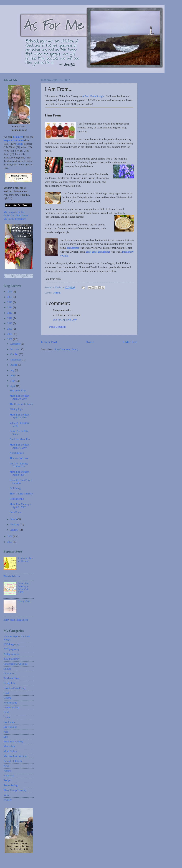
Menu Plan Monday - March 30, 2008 (24, 588)
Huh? (6, 712)
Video (7, 795)
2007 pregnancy (12, 649)
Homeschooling (11, 707)
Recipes (7, 780)
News (6, 766)
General (57, 293)
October (15, 354)
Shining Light (16, 409)
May (13, 381)
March (14, 519)
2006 (10, 537)
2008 (10, 334)
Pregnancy (9, 776)
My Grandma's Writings (15, 756)
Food (6, 693)
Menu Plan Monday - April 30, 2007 (20, 397)
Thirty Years (24, 602)
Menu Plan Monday (13, 742)
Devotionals (10, 674)
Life (6, 737)
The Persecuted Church (21, 404)
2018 (10, 302)
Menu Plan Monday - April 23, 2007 (20, 416)
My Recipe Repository (15, 219)
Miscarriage (9, 746)
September (16, 360)
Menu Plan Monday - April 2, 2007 (20, 506)
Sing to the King (18, 391)
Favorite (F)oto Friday (15, 688)
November (16, 349)
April (13, 386)
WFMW (8, 800)
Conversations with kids (15, 664)
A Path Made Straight (93, 96)
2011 (10, 318)
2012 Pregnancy (12, 659)
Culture (7, 669)
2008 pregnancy (12, 654)
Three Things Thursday (21, 494)
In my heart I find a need (16, 620)
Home (90, 342)
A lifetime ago (17, 453)
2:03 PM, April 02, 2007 (65, 320)
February (15, 525)
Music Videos (10, 751)
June (13, 376)
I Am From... (16, 512)
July (13, 370)
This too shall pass (19, 458)
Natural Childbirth (13, 761)
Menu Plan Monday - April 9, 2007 (20, 473)
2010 (10, 323)
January (14, 530)
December (16, 344)
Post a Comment (57, 327)
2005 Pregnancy (12, 644)
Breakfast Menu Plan (20, 439)
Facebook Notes (12, 678)
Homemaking (10, 703)
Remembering (17, 499)
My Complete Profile (14, 212)
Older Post (130, 342)
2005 (10, 542)
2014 (10, 308)
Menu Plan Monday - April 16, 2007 (20, 446)
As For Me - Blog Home (16, 216)
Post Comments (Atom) (66, 350)
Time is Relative (12, 576)
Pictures (7, 771)
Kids (6, 732)
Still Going (15, 488)
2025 (10, 297)
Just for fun (9, 722)
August (14, 365)
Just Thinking (10, 727)
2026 (10, 292)
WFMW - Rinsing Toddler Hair (19, 465)
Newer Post (49, 342)
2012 (10, 313)
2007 (10, 339)
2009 (10, 329)
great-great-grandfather (98, 252)
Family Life (9, 683)
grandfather (73, 248)
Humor (7, 717)
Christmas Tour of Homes (26, 560)
